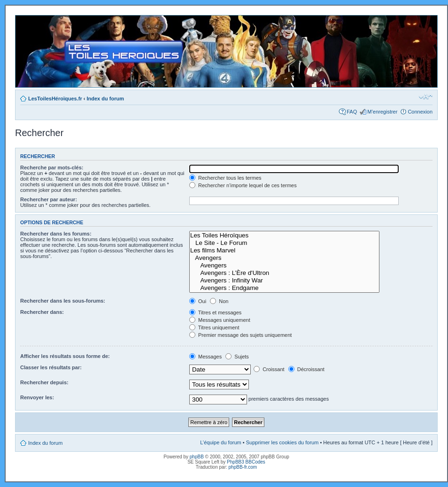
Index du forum (105, 99)
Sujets (237, 357)
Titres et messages (215, 312)
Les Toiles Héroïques (284, 236)
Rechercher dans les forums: (56, 234)
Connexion (420, 112)
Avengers (284, 258)
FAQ (352, 112)
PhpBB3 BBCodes (246, 462)
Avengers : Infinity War (284, 281)
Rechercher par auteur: (49, 199)
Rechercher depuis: (44, 382)
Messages (205, 357)
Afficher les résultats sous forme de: (65, 356)
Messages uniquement (220, 320)
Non (219, 301)
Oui (198, 301)
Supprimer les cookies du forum (282, 442)
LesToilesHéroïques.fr (55, 99)
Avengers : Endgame (284, 288)
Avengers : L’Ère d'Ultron (284, 273)
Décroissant (306, 369)
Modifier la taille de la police (426, 97)
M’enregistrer (382, 112)
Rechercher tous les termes (225, 178)
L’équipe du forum (220, 442)
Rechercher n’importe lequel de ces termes (243, 185)
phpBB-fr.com (243, 467)
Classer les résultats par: (51, 367)
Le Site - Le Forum (284, 243)
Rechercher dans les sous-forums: (63, 301)
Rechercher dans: (42, 312)
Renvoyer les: (37, 397)
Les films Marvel (284, 251)
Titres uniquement (214, 327)
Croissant (269, 369)
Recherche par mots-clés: (52, 167)
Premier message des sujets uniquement (240, 335)
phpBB (197, 457)
